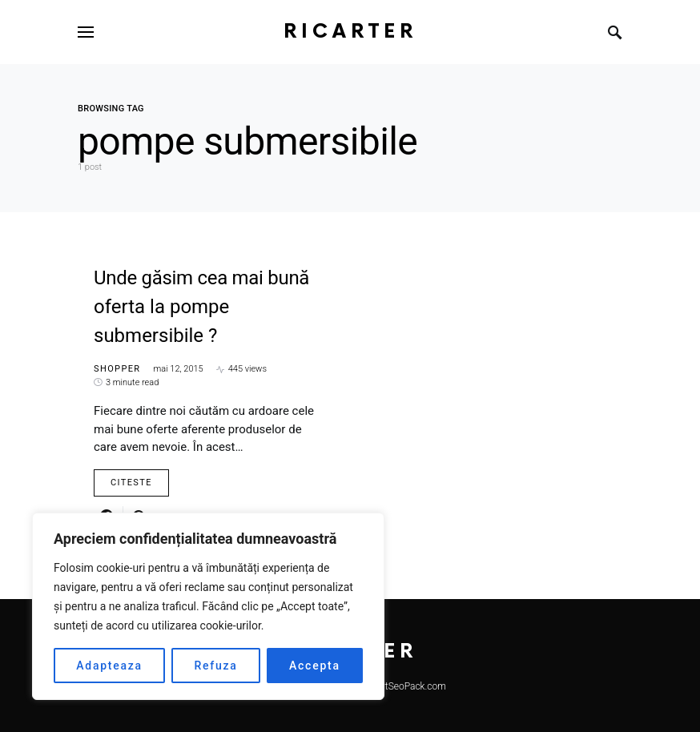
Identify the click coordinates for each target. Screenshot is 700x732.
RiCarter (350, 32)
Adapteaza (109, 666)
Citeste (131, 483)
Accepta (315, 666)
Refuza (215, 666)
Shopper (117, 369)
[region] (208, 606)
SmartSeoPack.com (404, 686)
